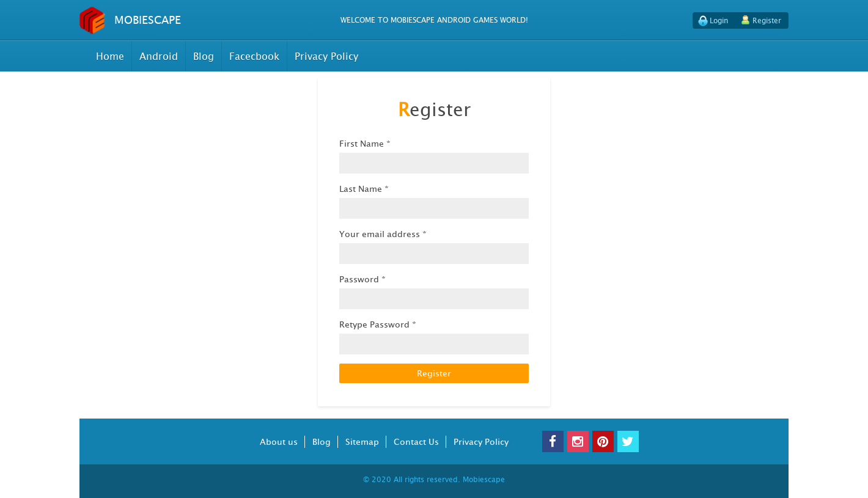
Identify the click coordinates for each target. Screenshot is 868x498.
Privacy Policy (326, 56)
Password (362, 279)
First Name (365, 143)
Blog (204, 56)
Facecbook (254, 56)
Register (767, 20)
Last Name (364, 189)
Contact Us (416, 441)
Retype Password (378, 324)
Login (719, 20)
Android (159, 56)
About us (279, 441)
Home (110, 56)
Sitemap (362, 441)
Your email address (383, 234)
